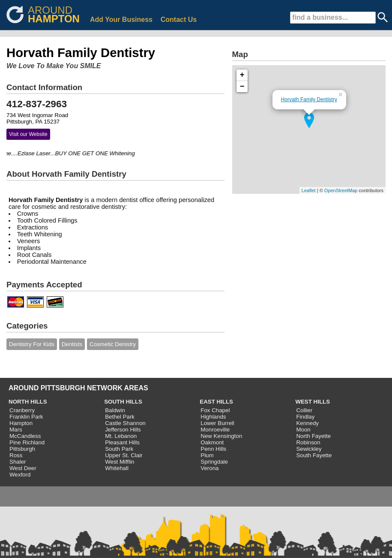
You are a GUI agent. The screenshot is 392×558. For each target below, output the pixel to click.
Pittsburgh (22, 449)
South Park (119, 449)
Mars (16, 430)
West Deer (23, 468)
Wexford (20, 475)
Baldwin (115, 410)
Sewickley (309, 449)
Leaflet (309, 190)
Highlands (213, 417)
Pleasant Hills (122, 442)
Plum (207, 455)
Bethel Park (120, 417)
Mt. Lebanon (121, 436)
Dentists (72, 344)
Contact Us (179, 20)
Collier (304, 410)
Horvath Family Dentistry (309, 100)
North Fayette (313, 436)
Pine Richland (27, 442)
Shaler (18, 462)
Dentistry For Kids (32, 344)
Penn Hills (213, 449)
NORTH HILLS (28, 402)
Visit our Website (28, 134)
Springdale (214, 462)
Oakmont (212, 442)
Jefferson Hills (123, 430)
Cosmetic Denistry (113, 344)
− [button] (242, 87)
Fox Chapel (215, 410)
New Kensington (221, 436)
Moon (303, 430)
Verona (209, 468)
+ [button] (242, 75)
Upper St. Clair (124, 455)
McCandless (25, 436)
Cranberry (22, 410)
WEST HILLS (313, 402)
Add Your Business (121, 20)
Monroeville (215, 430)
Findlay (305, 417)
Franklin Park (26, 417)
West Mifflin (120, 462)
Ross (16, 455)
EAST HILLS (216, 402)
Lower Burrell (217, 423)
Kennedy (307, 423)
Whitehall (117, 468)
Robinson (308, 442)
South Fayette (314, 455)
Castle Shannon (125, 423)
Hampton (21, 423)
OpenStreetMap (341, 190)
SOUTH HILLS (123, 402)
